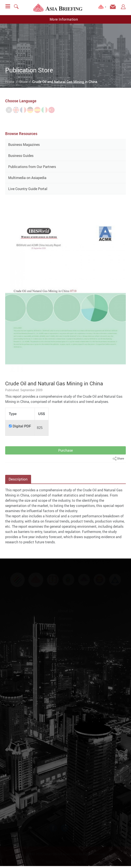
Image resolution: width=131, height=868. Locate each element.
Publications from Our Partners (32, 167)
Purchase (65, 450)
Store (23, 82)
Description (18, 479)
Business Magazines (24, 145)
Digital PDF (22, 426)
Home (10, 82)
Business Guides (21, 156)
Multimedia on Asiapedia (27, 178)
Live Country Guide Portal (28, 189)
